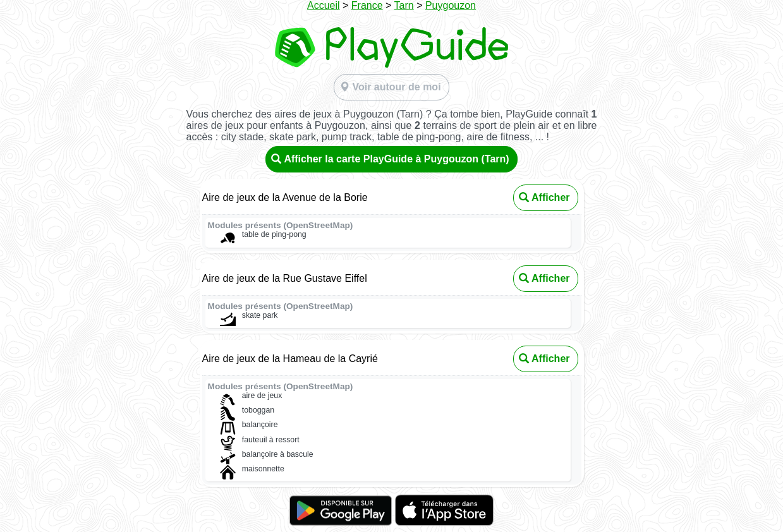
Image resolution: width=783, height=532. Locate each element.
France (367, 5)
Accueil (324, 5)
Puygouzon (451, 5)
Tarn (404, 5)
